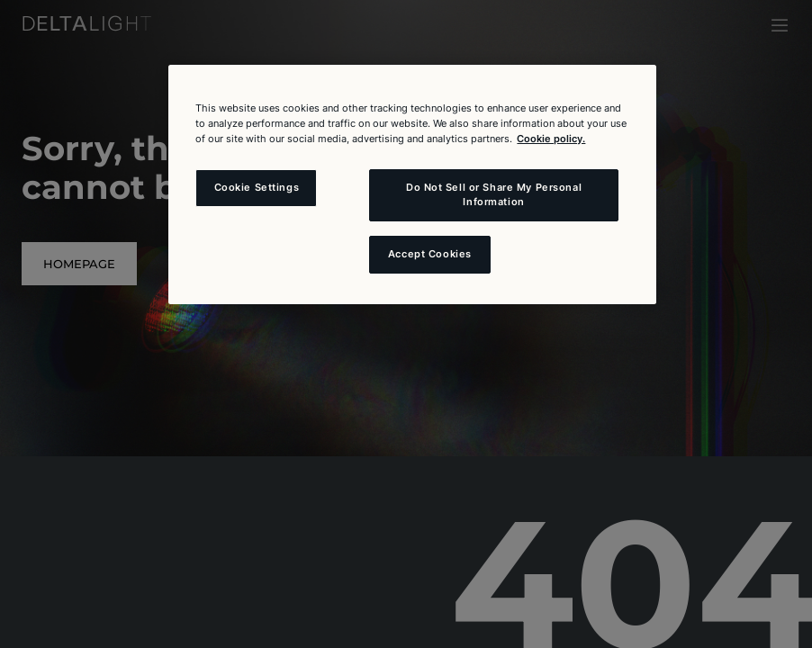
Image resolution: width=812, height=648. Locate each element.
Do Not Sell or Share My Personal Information (494, 194)
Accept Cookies (430, 254)
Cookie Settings (257, 187)
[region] (412, 184)
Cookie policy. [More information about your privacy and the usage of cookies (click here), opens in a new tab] (551, 139)
